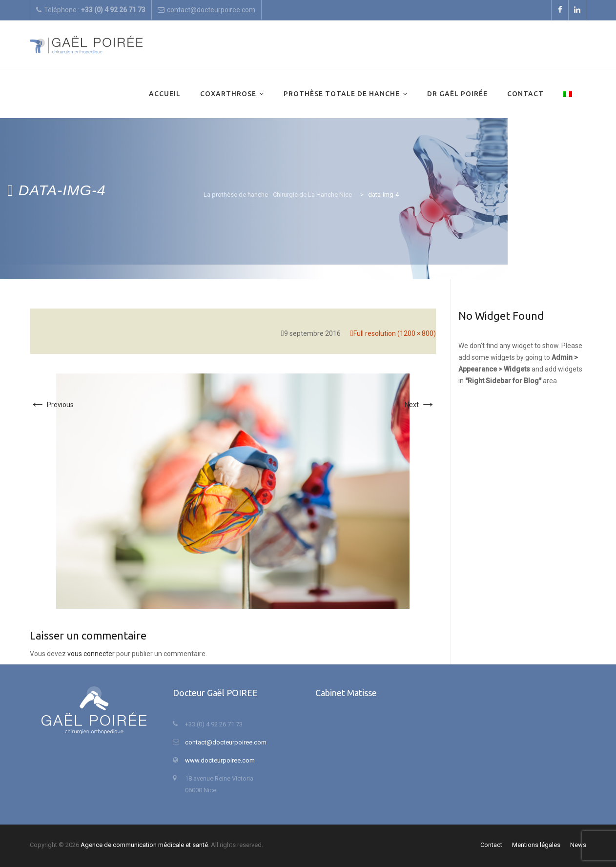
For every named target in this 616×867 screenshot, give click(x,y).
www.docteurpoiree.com (220, 760)
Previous (52, 405)
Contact (525, 94)
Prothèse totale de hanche (342, 94)
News (578, 845)
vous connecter (91, 654)
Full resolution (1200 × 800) (395, 333)
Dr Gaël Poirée (457, 94)
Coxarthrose (228, 94)
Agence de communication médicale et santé (144, 845)
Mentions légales (536, 845)
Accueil (165, 94)
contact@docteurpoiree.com (226, 742)
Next (420, 405)
